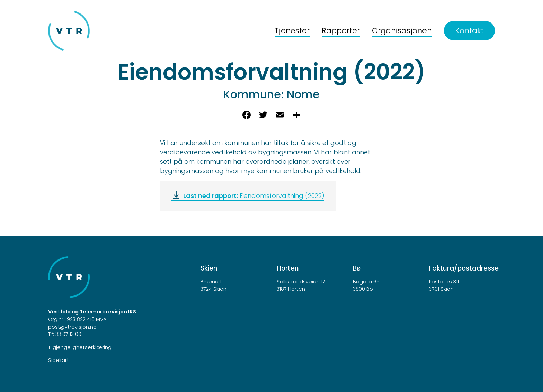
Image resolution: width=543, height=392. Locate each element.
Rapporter (341, 31)
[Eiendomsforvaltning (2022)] (248, 196)
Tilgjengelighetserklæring (80, 347)
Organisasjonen (402, 31)
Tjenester (292, 31)
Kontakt (469, 31)
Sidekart (59, 360)
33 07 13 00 (68, 334)
